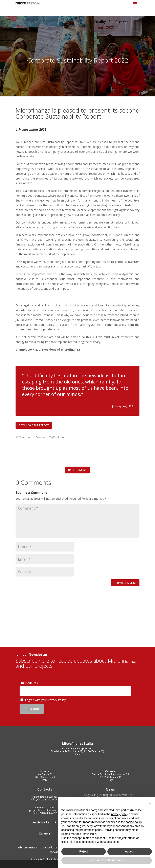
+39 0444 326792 (47, 813)
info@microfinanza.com (45, 800)
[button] (150, 803)
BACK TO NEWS (77, 470)
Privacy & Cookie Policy (45, 859)
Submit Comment (125, 583)
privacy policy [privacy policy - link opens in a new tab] (120, 814)
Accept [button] (130, 851)
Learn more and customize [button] (106, 860)
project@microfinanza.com (45, 810)
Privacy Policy (57, 700)
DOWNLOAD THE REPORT (34, 425)
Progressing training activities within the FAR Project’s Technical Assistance (108, 797)
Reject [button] (84, 851)
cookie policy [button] (134, 822)
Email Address (29, 683)
